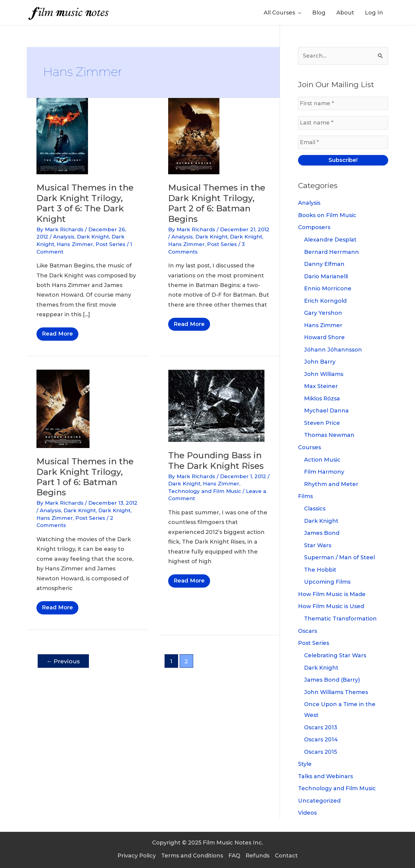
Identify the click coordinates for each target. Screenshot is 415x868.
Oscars (308, 631)
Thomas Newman (329, 435)
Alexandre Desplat (330, 240)
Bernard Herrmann (332, 252)
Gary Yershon (323, 313)
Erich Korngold (325, 301)
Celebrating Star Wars (335, 655)
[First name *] (343, 103)
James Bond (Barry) (332, 680)
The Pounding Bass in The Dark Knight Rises (216, 460)
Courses (310, 447)
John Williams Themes (336, 692)
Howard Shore (324, 337)
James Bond (322, 533)
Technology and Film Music (205, 491)
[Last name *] (343, 123)
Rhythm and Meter (331, 484)
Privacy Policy (137, 856)
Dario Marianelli (326, 276)
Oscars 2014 (321, 740)
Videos (307, 813)
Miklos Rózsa (322, 399)
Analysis (64, 237)
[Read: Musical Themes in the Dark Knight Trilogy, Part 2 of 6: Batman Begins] (194, 136)
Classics (315, 509)
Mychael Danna (326, 411)
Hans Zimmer (75, 244)
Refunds (258, 856)
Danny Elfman (324, 264)
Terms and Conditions (192, 856)
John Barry (320, 362)
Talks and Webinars (325, 776)
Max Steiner (321, 386)
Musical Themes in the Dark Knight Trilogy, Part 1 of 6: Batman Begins (85, 477)
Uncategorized (319, 801)
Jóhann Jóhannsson (333, 350)
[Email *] (343, 142)
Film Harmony (324, 472)
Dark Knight (93, 237)
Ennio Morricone (328, 289)
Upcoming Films (327, 582)
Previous (63, 661)
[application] (298, 13)
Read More (57, 335)
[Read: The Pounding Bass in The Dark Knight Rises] (216, 406)
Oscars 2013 (321, 728)
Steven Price (322, 423)
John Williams (324, 374)
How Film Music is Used (331, 606)
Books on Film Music (327, 215)
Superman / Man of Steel (340, 557)
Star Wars (318, 545)
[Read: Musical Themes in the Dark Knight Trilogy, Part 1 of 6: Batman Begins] (63, 409)
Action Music (322, 460)
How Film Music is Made (332, 594)
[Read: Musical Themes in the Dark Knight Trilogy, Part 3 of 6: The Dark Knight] (62, 136)
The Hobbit (320, 570)
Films (305, 496)
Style (305, 764)
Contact (286, 856)
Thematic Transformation (340, 619)
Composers (314, 227)
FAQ (234, 856)
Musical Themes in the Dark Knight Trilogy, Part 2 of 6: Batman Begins (217, 203)
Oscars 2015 (321, 752)
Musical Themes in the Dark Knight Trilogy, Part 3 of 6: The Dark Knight (85, 203)
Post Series (110, 244)
